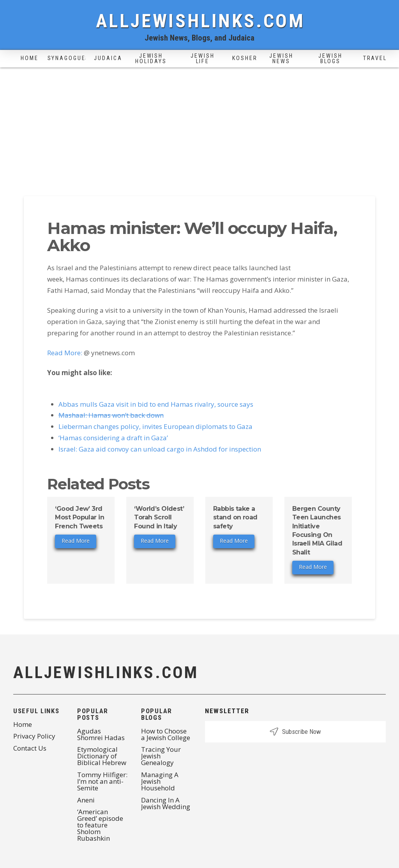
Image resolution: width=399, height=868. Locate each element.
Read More (76, 541)
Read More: (65, 353)
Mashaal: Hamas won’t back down (111, 415)
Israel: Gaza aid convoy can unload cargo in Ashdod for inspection (160, 449)
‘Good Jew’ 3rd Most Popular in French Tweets (79, 517)
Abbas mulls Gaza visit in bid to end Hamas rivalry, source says (156, 404)
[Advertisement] (199, 126)
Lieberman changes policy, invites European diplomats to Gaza (155, 426)
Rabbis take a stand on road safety (235, 517)
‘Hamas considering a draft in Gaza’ (113, 438)
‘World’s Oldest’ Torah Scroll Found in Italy (159, 517)
